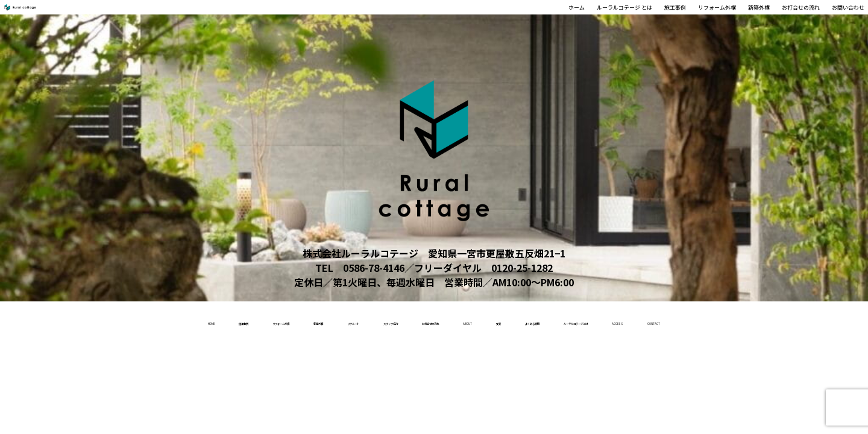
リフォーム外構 (628, 19)
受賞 (619, 321)
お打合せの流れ (758, 19)
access (400, 359)
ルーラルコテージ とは (482, 19)
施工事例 (563, 19)
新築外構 (693, 19)
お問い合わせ (833, 19)
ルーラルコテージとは (783, 321)
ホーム (406, 19)
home (51, 321)
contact (463, 359)
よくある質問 (682, 321)
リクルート (330, 321)
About (569, 321)
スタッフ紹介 (407, 321)
